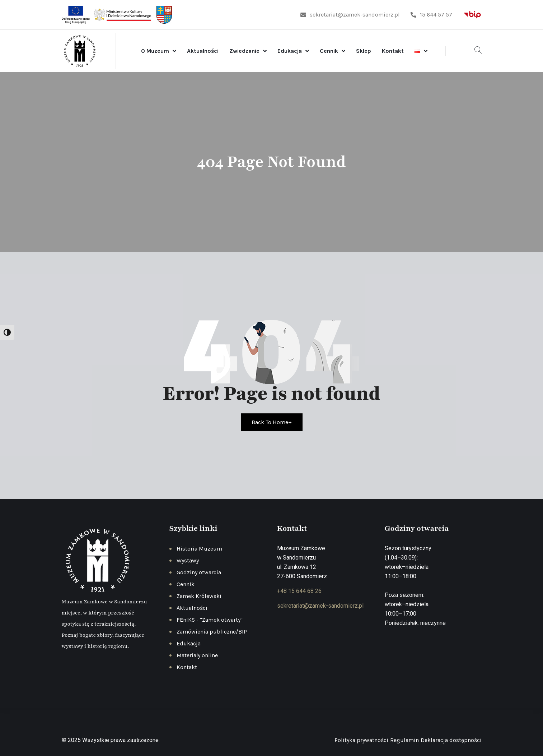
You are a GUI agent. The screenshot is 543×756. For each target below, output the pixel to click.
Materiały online (197, 655)
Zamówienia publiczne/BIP (212, 632)
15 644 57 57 (431, 15)
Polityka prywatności (361, 740)
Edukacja (290, 51)
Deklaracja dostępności (451, 740)
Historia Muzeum (199, 549)
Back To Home (272, 422)
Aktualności (203, 51)
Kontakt (393, 51)
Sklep (364, 51)
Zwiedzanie (244, 51)
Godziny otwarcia (199, 572)
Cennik (329, 51)
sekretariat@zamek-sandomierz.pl (350, 15)
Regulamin (404, 740)
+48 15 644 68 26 (299, 591)
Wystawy (188, 560)
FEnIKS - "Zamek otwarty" (210, 620)
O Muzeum (155, 51)
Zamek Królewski (199, 596)
